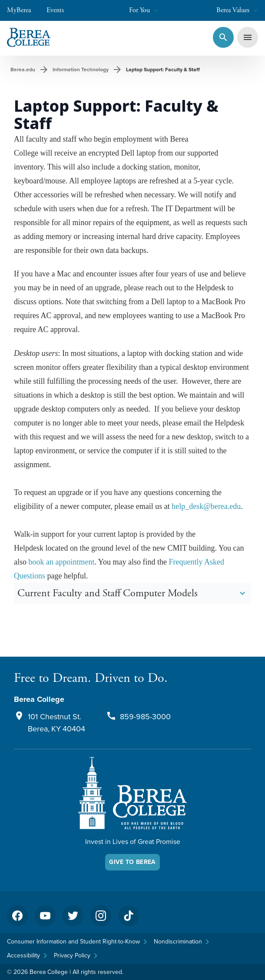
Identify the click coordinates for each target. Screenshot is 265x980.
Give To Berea (132, 862)
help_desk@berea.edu (206, 506)
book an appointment (62, 562)
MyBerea (23, 10)
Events (60, 10)
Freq (176, 562)
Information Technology (81, 70)
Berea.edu (23, 70)
